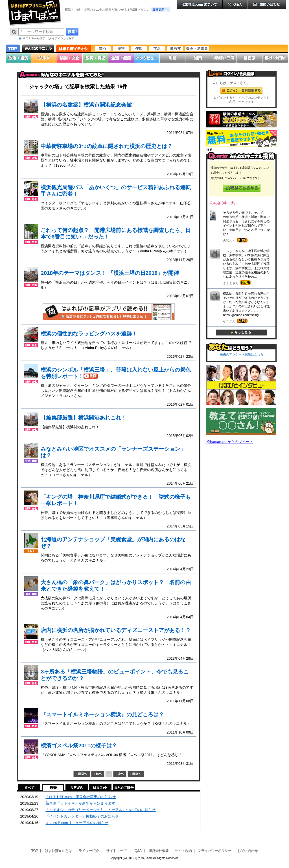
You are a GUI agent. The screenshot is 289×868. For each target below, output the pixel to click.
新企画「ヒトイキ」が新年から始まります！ (82, 803)
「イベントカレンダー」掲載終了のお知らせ (82, 816)
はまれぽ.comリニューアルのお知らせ (77, 823)
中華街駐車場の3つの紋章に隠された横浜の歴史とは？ (107, 146)
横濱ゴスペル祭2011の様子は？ (79, 746)
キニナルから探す (34, 38)
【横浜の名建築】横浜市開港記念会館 (86, 105)
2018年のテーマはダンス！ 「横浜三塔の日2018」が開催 (110, 273)
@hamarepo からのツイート (230, 442)
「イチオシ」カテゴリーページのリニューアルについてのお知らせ (100, 810)
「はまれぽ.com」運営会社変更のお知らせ (81, 797)
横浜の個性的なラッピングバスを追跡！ (89, 334)
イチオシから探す (63, 38)
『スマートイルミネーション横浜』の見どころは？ (102, 715)
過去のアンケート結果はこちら (242, 354)
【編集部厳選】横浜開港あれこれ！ (84, 418)
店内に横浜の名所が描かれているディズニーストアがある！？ (116, 630)
